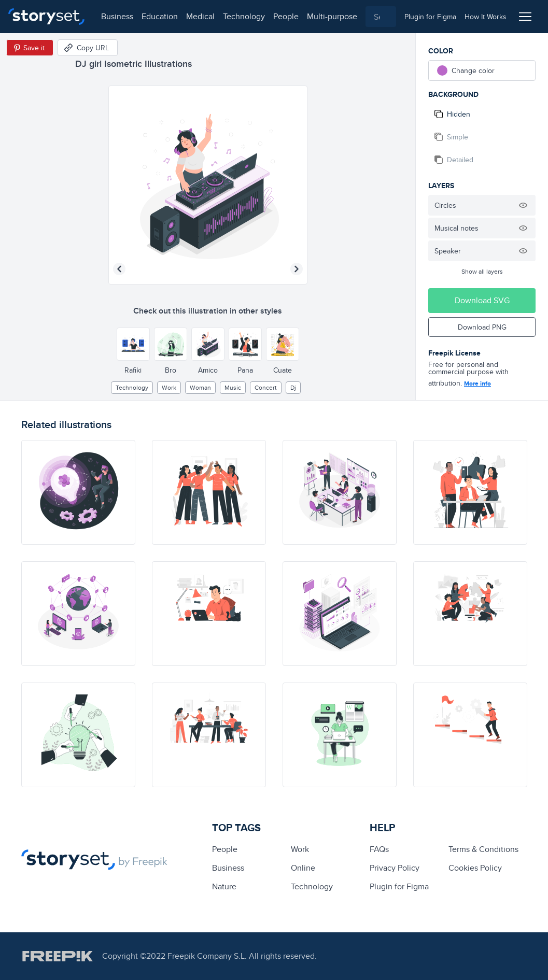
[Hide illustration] (523, 205)
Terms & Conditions (483, 849)
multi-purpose (332, 16)
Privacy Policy (395, 868)
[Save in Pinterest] (30, 48)
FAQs (379, 849)
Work (169, 387)
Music (233, 387)
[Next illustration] (297, 269)
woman (200, 387)
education (160, 16)
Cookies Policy (475, 868)
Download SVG (482, 300)
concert (266, 387)
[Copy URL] (88, 48)
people (286, 16)
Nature (224, 886)
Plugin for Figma (399, 886)
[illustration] (78, 492)
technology (244, 16)
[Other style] (133, 344)
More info (477, 384)
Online (303, 868)
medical (200, 16)
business (117, 16)
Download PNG (482, 327)
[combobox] (381, 17)
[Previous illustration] (119, 269)
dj (293, 387)
